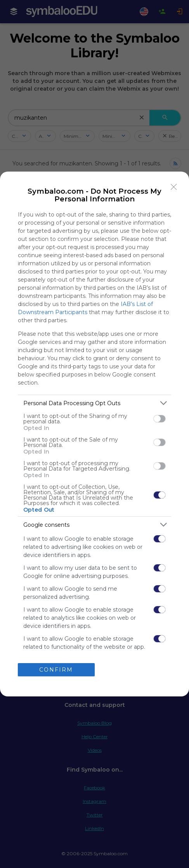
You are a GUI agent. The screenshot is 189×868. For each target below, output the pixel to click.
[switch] (160, 419)
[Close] (174, 187)
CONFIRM (56, 670)
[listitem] (94, 403)
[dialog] (94, 434)
